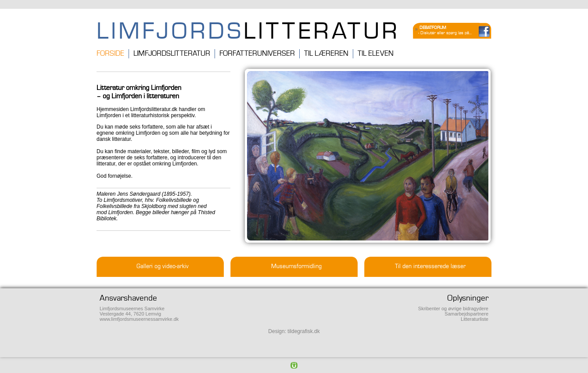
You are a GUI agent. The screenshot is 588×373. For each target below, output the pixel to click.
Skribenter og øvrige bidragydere (453, 308)
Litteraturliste (475, 319)
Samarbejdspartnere (466, 314)
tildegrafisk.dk (303, 331)
